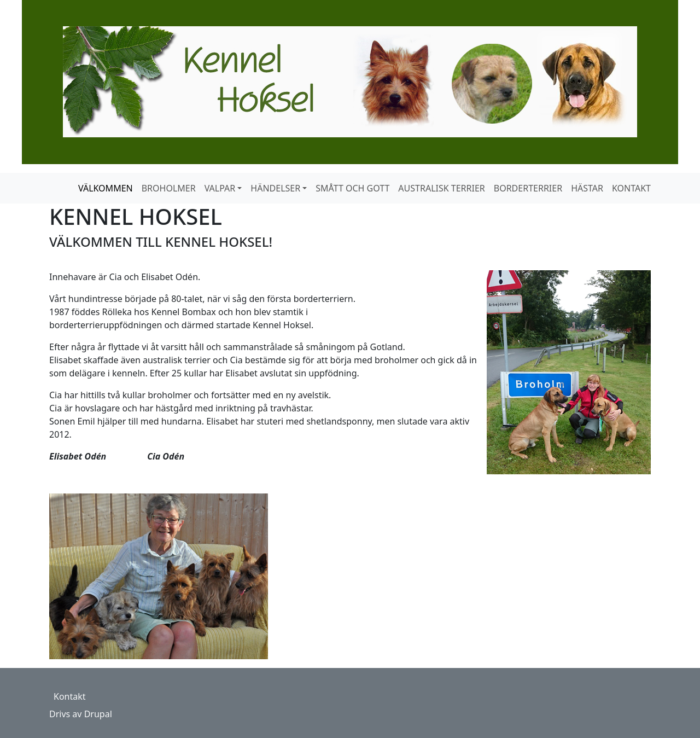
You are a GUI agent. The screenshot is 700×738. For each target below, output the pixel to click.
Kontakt (70, 696)
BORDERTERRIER (528, 188)
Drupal (98, 714)
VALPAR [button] (220, 188)
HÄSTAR (587, 188)
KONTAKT (631, 188)
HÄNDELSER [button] (275, 188)
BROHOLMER (169, 188)
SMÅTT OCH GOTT (352, 188)
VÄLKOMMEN (106, 188)
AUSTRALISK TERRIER (441, 188)
